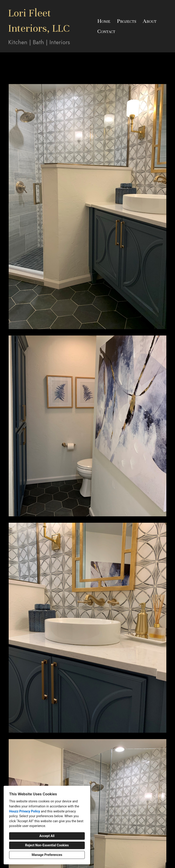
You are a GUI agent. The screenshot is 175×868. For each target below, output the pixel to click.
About (150, 21)
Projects (127, 21)
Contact (106, 31)
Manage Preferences (47, 855)
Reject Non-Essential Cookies (47, 845)
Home (104, 21)
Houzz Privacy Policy (25, 811)
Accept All (47, 836)
